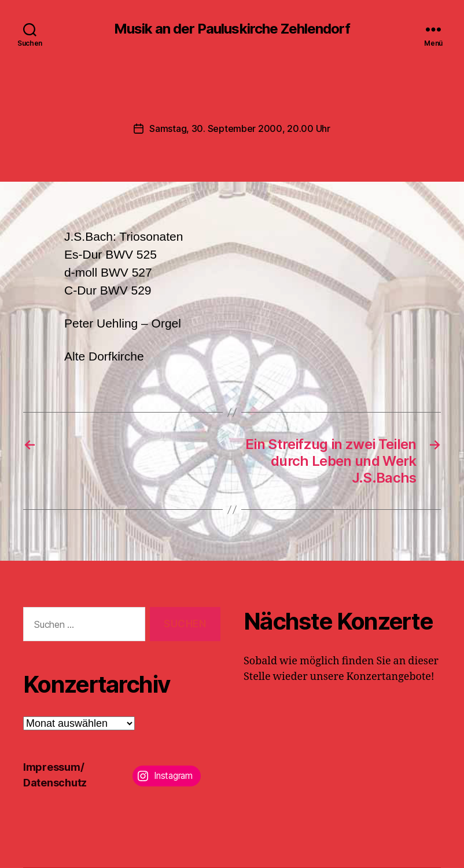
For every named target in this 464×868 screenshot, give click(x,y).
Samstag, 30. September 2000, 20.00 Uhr (240, 128)
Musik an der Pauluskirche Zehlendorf (232, 29)
